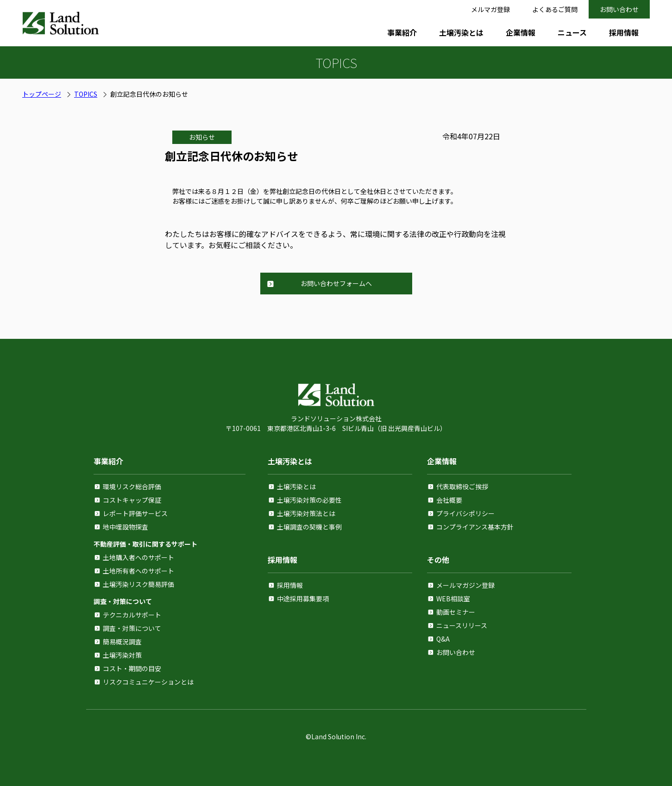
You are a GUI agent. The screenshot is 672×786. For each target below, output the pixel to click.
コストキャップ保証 (132, 500)
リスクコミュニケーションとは (148, 682)
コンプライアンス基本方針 (475, 527)
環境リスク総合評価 (132, 487)
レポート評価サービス (135, 513)
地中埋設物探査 (126, 527)
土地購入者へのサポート (138, 557)
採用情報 (624, 32)
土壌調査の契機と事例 (309, 527)
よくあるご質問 (555, 9)
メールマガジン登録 (465, 585)
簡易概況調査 (122, 642)
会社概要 (449, 500)
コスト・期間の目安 (132, 668)
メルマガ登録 (490, 9)
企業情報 (521, 32)
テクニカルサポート (132, 615)
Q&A (443, 639)
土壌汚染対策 (122, 655)
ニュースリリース (462, 625)
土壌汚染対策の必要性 (309, 500)
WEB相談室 (453, 599)
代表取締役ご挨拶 (462, 487)
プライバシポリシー (465, 513)
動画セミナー (456, 612)
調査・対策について (132, 628)
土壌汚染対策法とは (306, 513)
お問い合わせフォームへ (336, 283)
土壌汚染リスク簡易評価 (138, 584)
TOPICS (86, 94)
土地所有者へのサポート (138, 571)
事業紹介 (402, 32)
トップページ (42, 94)
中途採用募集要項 (303, 599)
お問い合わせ (619, 9)
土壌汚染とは (461, 32)
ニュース (572, 32)
